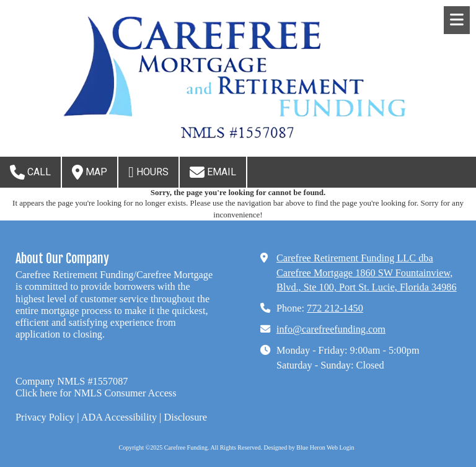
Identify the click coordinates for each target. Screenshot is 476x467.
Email (213, 172)
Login (347, 447)
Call (30, 172)
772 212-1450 (335, 308)
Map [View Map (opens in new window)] (90, 172)
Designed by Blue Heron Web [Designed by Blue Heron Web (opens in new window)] (301, 447)
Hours (148, 172)
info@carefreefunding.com (331, 330)
